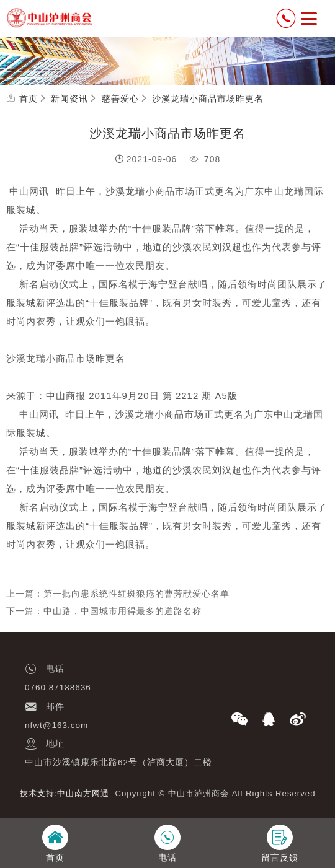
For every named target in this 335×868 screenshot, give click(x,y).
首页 (29, 99)
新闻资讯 (69, 99)
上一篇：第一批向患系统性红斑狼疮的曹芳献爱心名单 (118, 594)
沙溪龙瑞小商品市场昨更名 (208, 99)
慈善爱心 (120, 99)
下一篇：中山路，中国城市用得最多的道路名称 (104, 611)
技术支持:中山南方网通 (65, 793)
